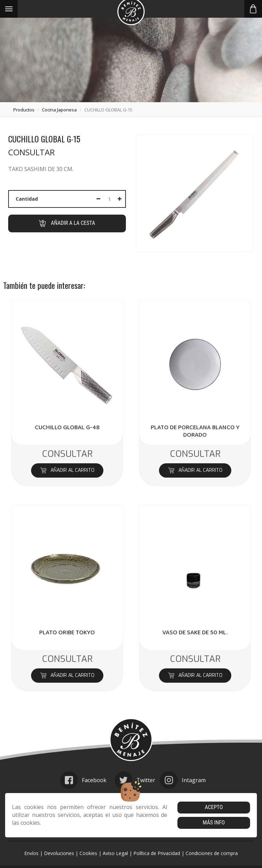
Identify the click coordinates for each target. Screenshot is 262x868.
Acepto (214, 807)
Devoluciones (59, 853)
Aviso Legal (115, 853)
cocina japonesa (59, 110)
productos (24, 110)
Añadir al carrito (67, 470)
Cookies (88, 853)
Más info (214, 823)
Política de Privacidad (157, 853)
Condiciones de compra (212, 853)
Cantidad (27, 199)
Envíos (31, 853)
